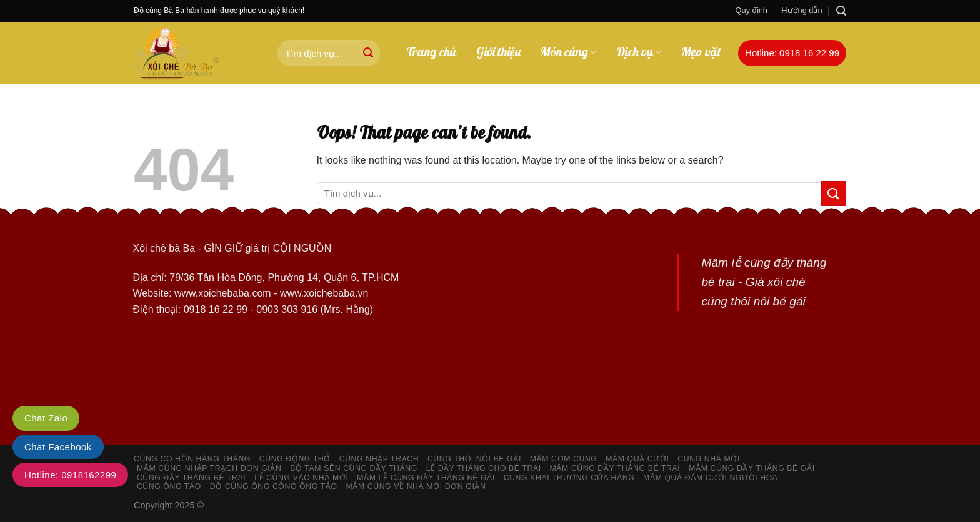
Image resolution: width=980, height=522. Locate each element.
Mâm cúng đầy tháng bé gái (752, 468)
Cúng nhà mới (709, 459)
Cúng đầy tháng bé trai (191, 478)
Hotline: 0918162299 (70, 475)
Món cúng (568, 52)
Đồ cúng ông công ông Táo (274, 486)
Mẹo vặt (701, 52)
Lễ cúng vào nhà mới (301, 478)
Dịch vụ (639, 52)
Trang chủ (431, 52)
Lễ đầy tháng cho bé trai (484, 468)
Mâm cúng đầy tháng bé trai (615, 468)
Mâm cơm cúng (564, 459)
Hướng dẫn (802, 10)
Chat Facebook (58, 447)
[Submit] (368, 53)
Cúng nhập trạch (379, 459)
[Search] (841, 11)
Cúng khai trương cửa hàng (569, 478)
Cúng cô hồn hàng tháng (192, 459)
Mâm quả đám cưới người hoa (711, 478)
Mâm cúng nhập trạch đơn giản (209, 468)
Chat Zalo (46, 418)
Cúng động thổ (295, 459)
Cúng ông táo (169, 486)
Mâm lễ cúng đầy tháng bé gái (426, 478)
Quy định (752, 10)
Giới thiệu (498, 52)
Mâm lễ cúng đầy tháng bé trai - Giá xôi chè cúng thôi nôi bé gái (764, 282)
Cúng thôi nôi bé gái (474, 459)
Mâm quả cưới (637, 459)
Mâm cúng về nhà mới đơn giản (416, 486)
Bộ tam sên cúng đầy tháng (354, 468)
